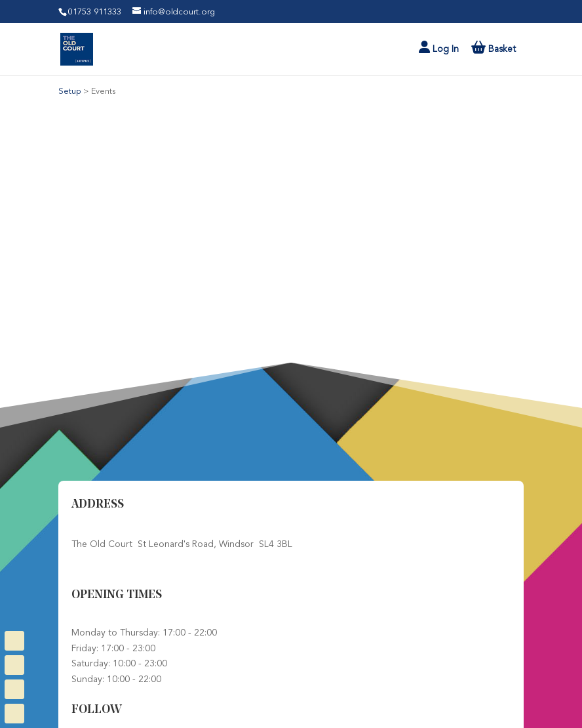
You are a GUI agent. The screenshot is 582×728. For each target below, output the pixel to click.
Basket (501, 49)
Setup (71, 91)
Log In (439, 47)
